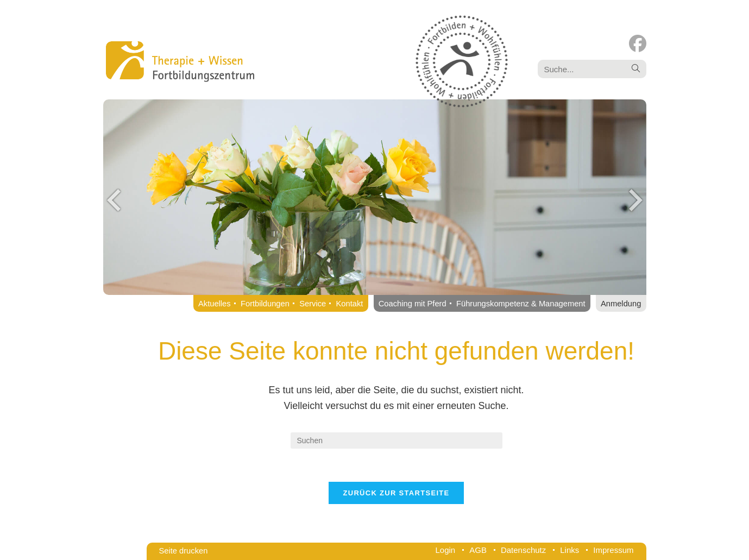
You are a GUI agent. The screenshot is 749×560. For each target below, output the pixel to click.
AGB (478, 550)
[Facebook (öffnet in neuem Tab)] (638, 44)
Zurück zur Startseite (396, 493)
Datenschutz (523, 550)
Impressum (613, 550)
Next (635, 200)
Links (569, 550)
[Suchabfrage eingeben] (396, 441)
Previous (114, 200)
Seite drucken (184, 551)
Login (446, 550)
